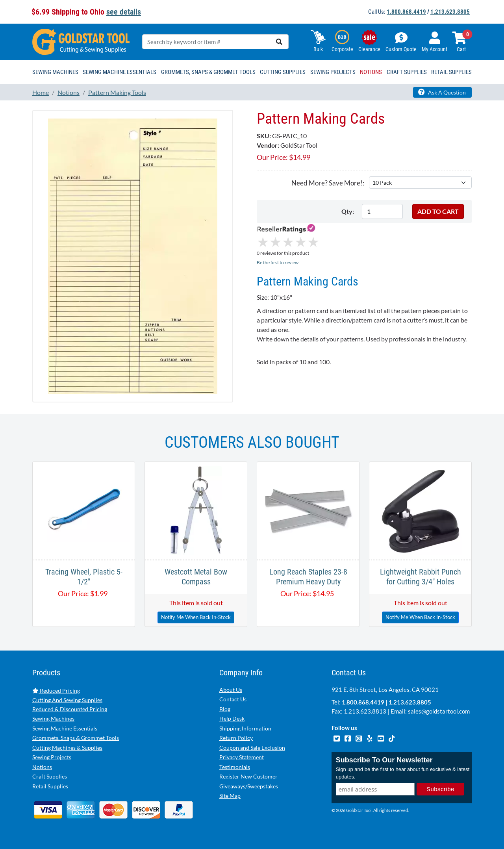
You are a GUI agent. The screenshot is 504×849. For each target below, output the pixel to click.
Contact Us (233, 699)
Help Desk (232, 718)
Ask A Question (442, 92)
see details (124, 12)
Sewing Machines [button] (55, 72)
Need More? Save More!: (328, 183)
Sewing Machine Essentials (65, 728)
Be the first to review (278, 262)
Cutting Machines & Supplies (67, 748)
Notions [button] (371, 72)
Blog (225, 709)
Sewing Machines (53, 718)
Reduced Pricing (56, 691)
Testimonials (235, 767)
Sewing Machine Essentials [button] (120, 72)
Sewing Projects (52, 757)
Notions (42, 767)
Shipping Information (245, 728)
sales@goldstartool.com (439, 711)
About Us (231, 690)
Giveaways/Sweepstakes (249, 786)
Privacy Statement (242, 757)
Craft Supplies (50, 776)
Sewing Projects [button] (333, 72)
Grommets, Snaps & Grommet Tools (76, 738)
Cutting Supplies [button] (283, 72)
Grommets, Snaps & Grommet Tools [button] (208, 72)
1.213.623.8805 (450, 12)
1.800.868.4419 (406, 12)
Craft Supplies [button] (407, 72)
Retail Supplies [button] (451, 72)
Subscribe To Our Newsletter (384, 760)
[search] (279, 42)
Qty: (348, 211)
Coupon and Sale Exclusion (252, 748)
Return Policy (236, 738)
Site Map (230, 796)
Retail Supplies (50, 786)
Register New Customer (248, 776)
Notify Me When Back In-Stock (196, 617)
